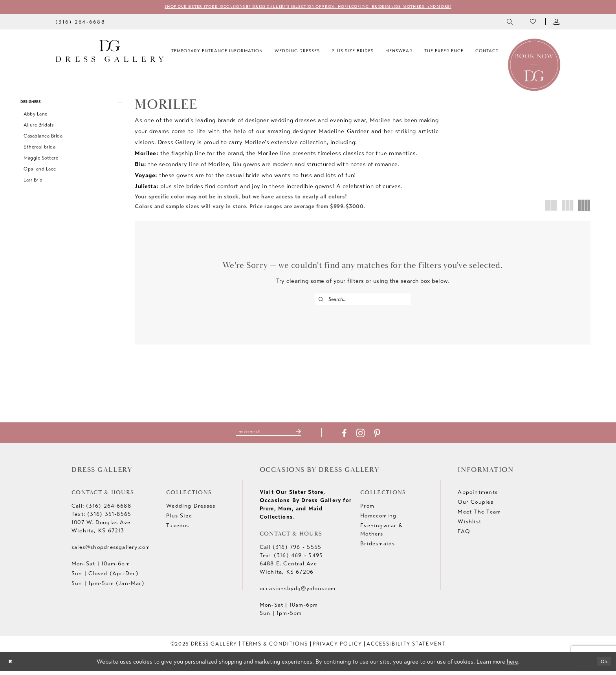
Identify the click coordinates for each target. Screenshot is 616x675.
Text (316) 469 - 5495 (291, 560)
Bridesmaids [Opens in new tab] (378, 548)
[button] (557, 23)
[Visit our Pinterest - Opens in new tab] (387, 438)
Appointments (478, 496)
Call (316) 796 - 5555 (291, 551)
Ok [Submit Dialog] (603, 666)
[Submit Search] (322, 301)
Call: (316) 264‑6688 (101, 510)
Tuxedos (178, 530)
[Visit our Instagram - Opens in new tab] (370, 437)
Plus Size (179, 520)
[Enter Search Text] (363, 301)
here (512, 666)
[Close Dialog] (12, 666)
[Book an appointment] (534, 66)
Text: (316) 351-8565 (101, 518)
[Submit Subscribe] (307, 436)
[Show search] (510, 23)
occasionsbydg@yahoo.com (298, 593)
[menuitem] (80, 23)
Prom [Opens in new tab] (367, 510)
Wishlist (469, 526)
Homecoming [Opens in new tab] (378, 520)
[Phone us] (80, 23)
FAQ (464, 536)
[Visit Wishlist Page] (533, 23)
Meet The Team (479, 516)
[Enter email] (269, 436)
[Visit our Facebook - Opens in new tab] (354, 438)
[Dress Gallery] (110, 53)
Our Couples (475, 506)
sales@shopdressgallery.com (111, 551)
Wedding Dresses (191, 510)
